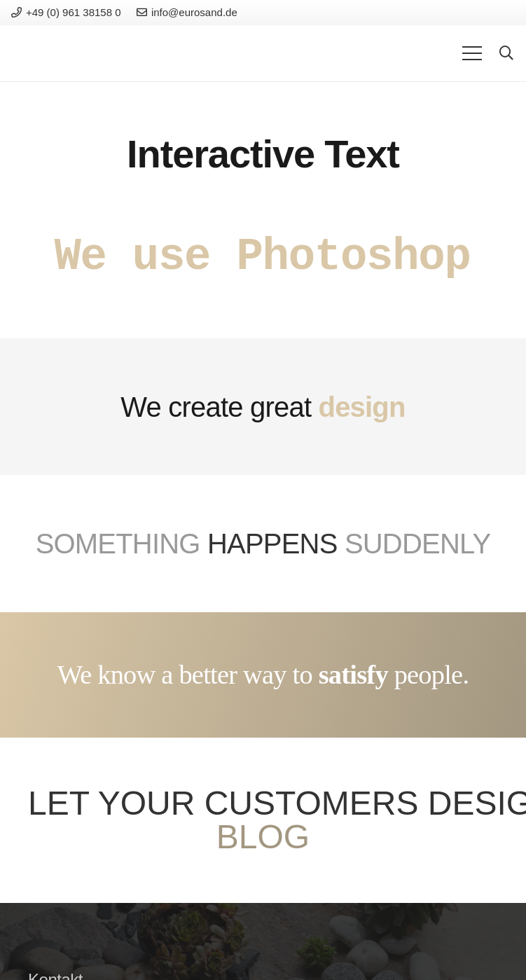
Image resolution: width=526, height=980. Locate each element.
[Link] (59, 53)
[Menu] (472, 53)
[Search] (506, 54)
